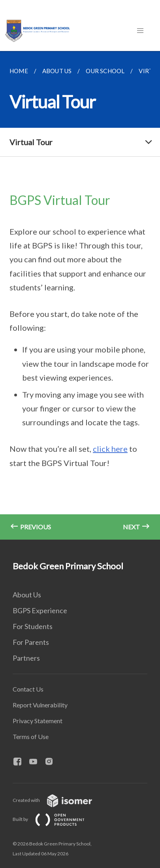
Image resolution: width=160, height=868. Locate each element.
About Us (27, 595)
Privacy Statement (38, 721)
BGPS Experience (40, 610)
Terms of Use (31, 736)
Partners (26, 658)
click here (110, 449)
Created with (59, 800)
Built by (55, 819)
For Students (33, 626)
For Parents (31, 642)
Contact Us (28, 689)
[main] (80, 295)
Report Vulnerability (40, 705)
